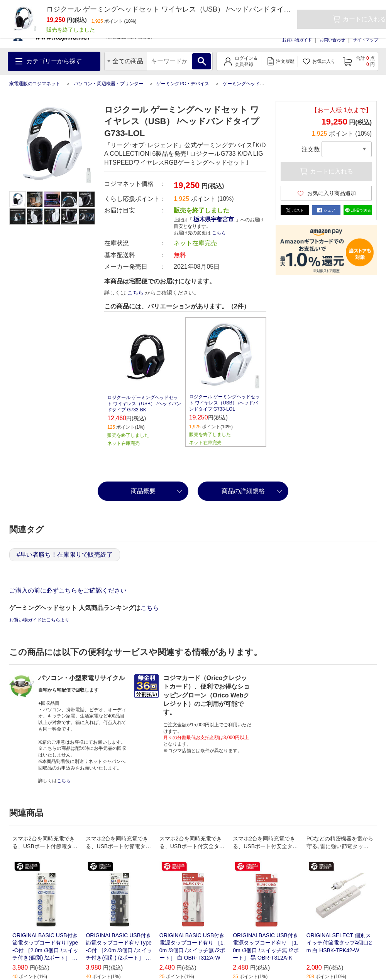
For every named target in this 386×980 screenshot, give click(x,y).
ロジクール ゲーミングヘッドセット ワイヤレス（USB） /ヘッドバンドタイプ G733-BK (144, 404)
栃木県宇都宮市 (214, 219)
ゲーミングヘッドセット (248, 84)
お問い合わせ (332, 40)
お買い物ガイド (297, 40)
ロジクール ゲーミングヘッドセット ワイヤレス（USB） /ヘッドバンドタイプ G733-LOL (224, 403)
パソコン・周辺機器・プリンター (108, 84)
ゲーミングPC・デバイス (183, 84)
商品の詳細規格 (243, 491)
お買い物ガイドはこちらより (39, 620)
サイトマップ (366, 40)
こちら (219, 233)
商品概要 (143, 491)
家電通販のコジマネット (35, 84)
